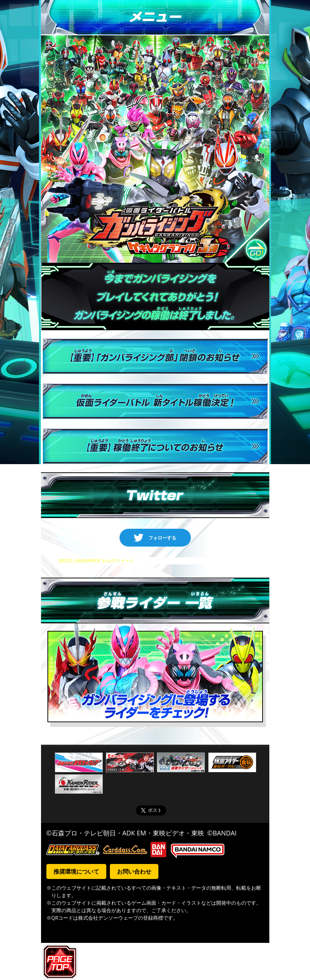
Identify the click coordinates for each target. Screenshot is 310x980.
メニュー (155, 18)
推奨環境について (76, 871)
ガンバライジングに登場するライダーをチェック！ (155, 675)
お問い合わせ (134, 871)
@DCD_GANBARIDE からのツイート (96, 561)
